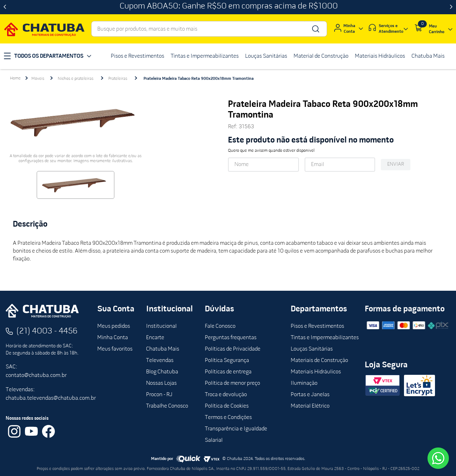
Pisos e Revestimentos (317, 326)
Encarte (155, 338)
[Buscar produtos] (315, 29)
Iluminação (304, 383)
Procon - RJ (159, 395)
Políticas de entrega (228, 372)
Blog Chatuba (162, 372)
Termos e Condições (228, 418)
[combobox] (209, 29)
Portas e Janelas (310, 395)
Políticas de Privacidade (233, 349)
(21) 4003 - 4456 (47, 331)
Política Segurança (227, 361)
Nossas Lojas (161, 383)
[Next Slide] (451, 7)
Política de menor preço (232, 383)
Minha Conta (113, 338)
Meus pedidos (114, 326)
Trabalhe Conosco (167, 406)
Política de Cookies (227, 406)
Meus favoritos (115, 349)
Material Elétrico (310, 406)
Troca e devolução (226, 395)
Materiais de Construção (319, 361)
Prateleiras (118, 79)
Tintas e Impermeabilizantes (325, 338)
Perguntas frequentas (231, 338)
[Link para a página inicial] (15, 78)
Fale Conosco (220, 326)
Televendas (160, 361)
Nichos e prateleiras (76, 79)
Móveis (38, 79)
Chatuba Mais (163, 349)
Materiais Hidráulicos (316, 372)
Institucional (161, 326)
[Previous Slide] (5, 7)
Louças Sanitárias (312, 349)
